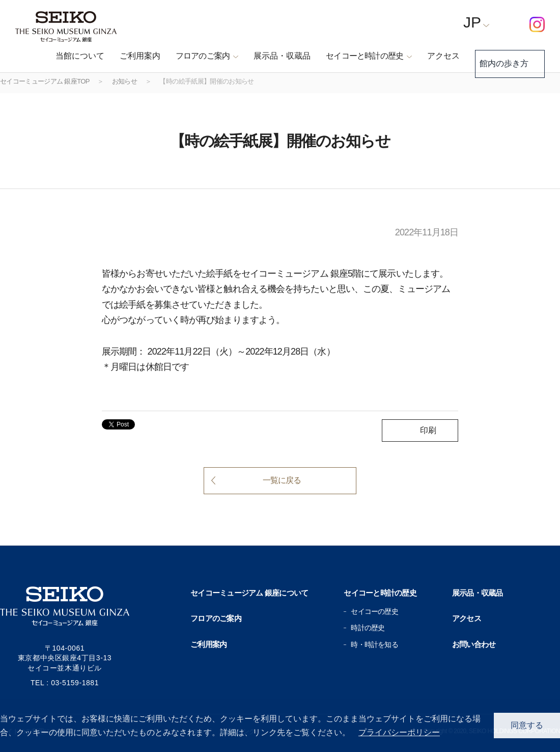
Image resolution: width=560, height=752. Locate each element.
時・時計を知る (374, 644)
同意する (527, 725)
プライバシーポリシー (399, 732)
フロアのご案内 (216, 618)
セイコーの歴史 (374, 611)
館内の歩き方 (502, 56)
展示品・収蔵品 (266, 56)
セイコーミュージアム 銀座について (249, 593)
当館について (64, 56)
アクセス (428, 56)
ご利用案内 (124, 56)
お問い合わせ (474, 644)
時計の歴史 (368, 628)
